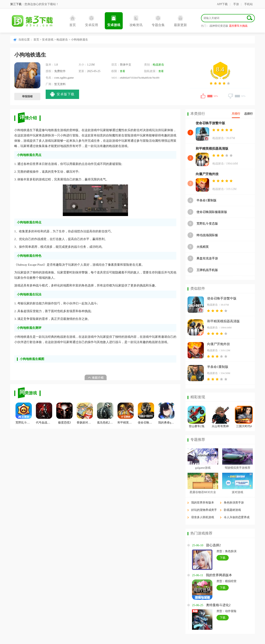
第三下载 (16, 4)
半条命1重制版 (206, 200)
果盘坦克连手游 (207, 258)
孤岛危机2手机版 (105, 413)
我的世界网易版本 (219, 575)
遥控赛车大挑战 (238, 26)
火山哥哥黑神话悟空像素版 (220, 427)
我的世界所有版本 (203, 503)
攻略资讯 (136, 21)
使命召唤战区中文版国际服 (146, 413)
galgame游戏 (203, 468)
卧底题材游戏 (232, 510)
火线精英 (203, 247)
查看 (123, 71)
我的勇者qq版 (166, 413)
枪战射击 (62, 40)
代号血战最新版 (44, 413)
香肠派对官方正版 (85, 413)
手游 (236, 4)
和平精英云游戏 (126, 413)
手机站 (248, 4)
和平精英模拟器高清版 (212, 149)
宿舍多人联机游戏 (203, 517)
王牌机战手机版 (207, 270)
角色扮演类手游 (234, 503)
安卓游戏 (114, 21)
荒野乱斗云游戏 (24, 413)
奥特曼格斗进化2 (218, 605)
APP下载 (222, 4)
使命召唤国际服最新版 (212, 212)
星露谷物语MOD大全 (203, 492)
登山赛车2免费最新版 (197, 427)
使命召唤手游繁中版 (210, 123)
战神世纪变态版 (219, 26)
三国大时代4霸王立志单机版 (244, 427)
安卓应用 (92, 21)
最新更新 (180, 21)
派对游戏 (237, 492)
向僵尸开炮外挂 (207, 174)
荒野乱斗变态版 (207, 224)
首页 (73, 21)
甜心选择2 (213, 545)
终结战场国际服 (207, 235)
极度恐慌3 (64, 413)
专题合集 (158, 21)
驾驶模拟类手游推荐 (237, 468)
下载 (223, 558)
